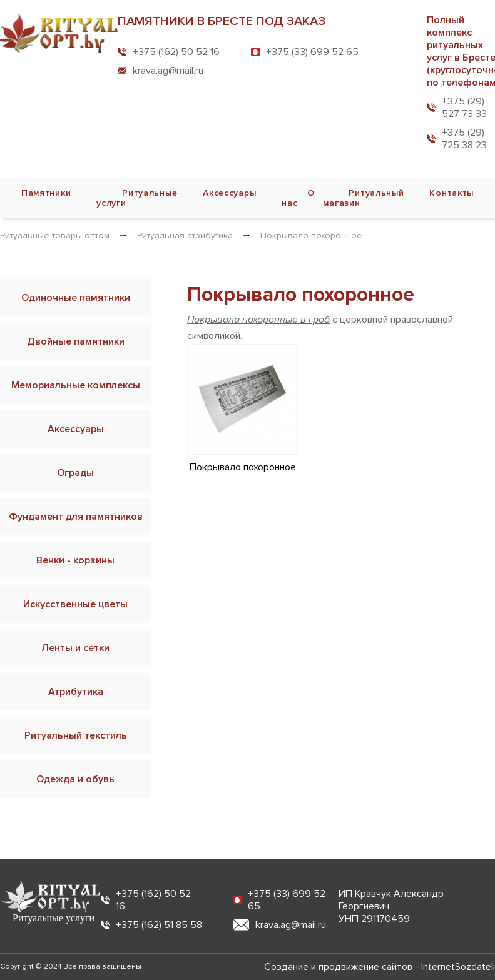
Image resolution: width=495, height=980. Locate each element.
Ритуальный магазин (363, 198)
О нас (298, 198)
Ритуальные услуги (137, 198)
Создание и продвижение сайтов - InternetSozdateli (380, 967)
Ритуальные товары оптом (55, 235)
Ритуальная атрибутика (185, 235)
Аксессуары (229, 193)
